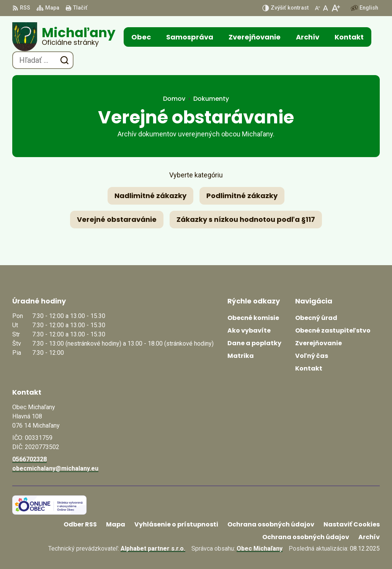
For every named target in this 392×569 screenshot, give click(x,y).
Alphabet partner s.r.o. (153, 549)
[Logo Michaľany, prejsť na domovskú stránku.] (64, 37)
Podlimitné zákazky (242, 196)
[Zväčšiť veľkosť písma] (336, 8)
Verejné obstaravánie (117, 219)
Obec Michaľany (260, 549)
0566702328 (29, 459)
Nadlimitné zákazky (150, 196)
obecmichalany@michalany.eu (55, 468)
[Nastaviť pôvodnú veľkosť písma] (326, 8)
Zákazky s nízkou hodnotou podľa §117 (246, 219)
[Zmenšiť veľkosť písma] (317, 8)
